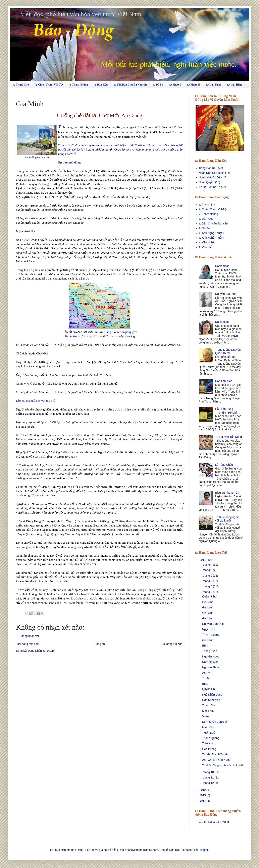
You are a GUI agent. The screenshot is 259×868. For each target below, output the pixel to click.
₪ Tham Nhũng (78, 85)
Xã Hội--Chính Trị (210, 187)
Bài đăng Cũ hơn (172, 644)
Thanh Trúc (209, 705)
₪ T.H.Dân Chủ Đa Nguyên (130, 85)
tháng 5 (208, 570)
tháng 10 (209, 772)
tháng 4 (208, 565)
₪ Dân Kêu (101, 85)
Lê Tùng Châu (224, 465)
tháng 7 (208, 581)
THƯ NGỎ (209, 733)
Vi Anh (206, 716)
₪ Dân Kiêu (206, 219)
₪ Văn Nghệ (214, 85)
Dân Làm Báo (224, 381)
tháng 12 (209, 783)
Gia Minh (208, 602)
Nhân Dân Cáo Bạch (212, 173)
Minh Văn (208, 727)
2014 (203, 801)
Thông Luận (210, 651)
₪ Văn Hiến (235, 85)
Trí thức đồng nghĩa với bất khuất (227, 519)
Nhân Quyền (207, 182)
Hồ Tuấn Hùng (224, 409)
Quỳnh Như (209, 596)
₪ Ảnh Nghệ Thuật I (211, 233)
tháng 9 (208, 592)
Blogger (203, 850)
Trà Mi (206, 678)
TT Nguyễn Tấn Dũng (229, 437)
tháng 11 (209, 777)
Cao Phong (209, 749)
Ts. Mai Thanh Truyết (215, 754)
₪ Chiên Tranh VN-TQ (49, 85)
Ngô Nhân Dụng (212, 695)
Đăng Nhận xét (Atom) (42, 651)
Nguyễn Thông (211, 667)
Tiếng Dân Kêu (208, 168)
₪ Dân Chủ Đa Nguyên (213, 223)
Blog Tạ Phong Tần (227, 493)
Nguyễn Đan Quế (213, 624)
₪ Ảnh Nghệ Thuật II (212, 238)
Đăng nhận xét (30, 636)
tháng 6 (208, 576)
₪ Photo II (194, 85)
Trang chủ (100, 644)
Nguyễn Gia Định (226, 294)
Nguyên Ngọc (211, 656)
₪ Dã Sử (158, 85)
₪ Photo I (175, 85)
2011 (203, 560)
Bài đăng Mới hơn (28, 644)
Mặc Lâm (208, 711)
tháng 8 (208, 586)
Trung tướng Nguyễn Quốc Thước (228, 351)
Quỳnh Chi (209, 689)
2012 (203, 790)
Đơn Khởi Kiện (211, 700)
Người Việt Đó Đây (210, 177)
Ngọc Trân (209, 629)
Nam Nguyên (210, 662)
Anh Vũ (207, 673)
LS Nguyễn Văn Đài (214, 722)
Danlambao (222, 266)
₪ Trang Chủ (21, 85)
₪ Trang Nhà (207, 205)
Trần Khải (208, 743)
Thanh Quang (211, 635)
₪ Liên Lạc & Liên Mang (214, 822)
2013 (203, 795)
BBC (205, 646)
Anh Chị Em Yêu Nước (216, 760)
